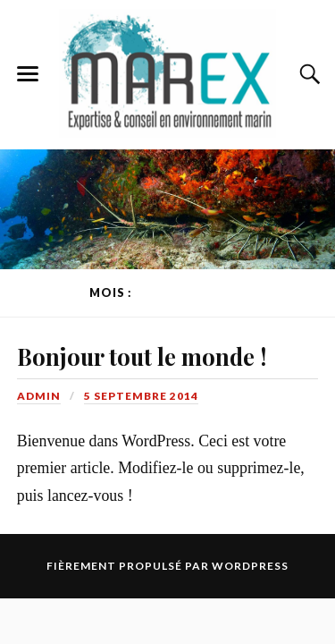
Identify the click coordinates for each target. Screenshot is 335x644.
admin (39, 396)
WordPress (250, 566)
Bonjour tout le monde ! (142, 356)
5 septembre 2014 (141, 396)
